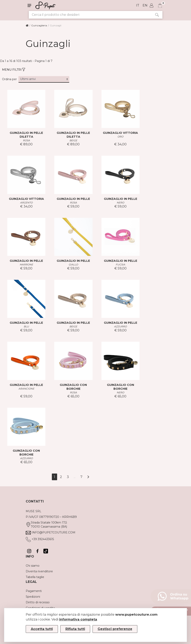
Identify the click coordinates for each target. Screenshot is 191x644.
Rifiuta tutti (75, 629)
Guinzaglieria (39, 25)
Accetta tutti (42, 629)
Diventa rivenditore (39, 571)
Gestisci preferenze (115, 629)
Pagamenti (34, 591)
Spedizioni (33, 597)
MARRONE (26, 265)
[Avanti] (88, 477)
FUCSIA (120, 265)
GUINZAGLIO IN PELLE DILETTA (26, 135)
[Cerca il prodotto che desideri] (90, 15)
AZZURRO (120, 326)
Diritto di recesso (38, 602)
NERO (120, 203)
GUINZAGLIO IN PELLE (73, 199)
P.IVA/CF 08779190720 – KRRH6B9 (51, 517)
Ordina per (9, 79)
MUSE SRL (34, 511)
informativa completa (78, 619)
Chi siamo (33, 566)
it (138, 5)
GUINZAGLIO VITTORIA (120, 133)
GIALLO (73, 265)
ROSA (26, 140)
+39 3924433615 (43, 539)
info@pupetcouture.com (53, 532)
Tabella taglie (35, 577)
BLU (26, 326)
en (145, 5)
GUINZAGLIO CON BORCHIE (73, 387)
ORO (120, 137)
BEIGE (73, 140)
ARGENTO (26, 203)
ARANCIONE (26, 389)
